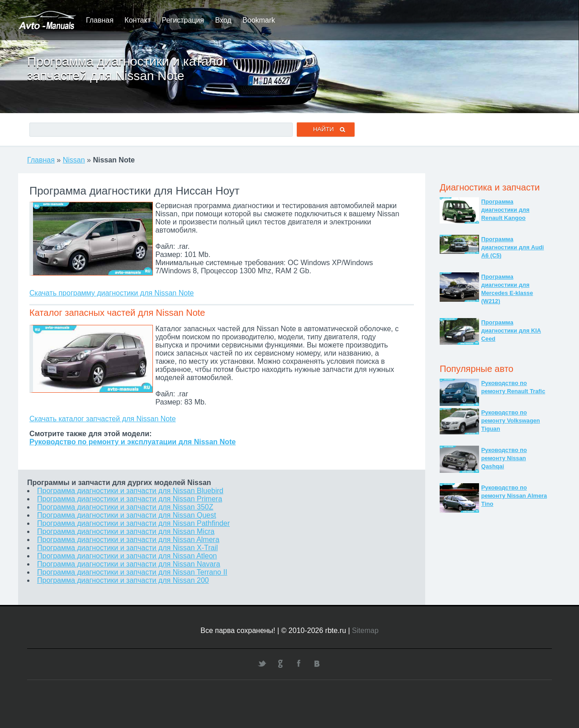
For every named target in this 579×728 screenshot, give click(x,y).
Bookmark (259, 20)
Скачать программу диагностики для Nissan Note (112, 293)
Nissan (74, 160)
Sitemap (365, 630)
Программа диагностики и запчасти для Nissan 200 (123, 580)
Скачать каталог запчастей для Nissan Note (103, 419)
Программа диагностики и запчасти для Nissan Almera (128, 540)
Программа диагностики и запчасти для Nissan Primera (130, 499)
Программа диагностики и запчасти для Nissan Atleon (127, 556)
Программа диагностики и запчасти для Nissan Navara (129, 564)
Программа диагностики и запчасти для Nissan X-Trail (128, 548)
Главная (100, 20)
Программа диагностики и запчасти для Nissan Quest (127, 515)
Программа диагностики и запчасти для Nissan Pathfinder (133, 523)
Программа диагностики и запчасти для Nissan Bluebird (130, 491)
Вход (223, 20)
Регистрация (183, 20)
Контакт (138, 20)
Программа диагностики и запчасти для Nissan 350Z (125, 507)
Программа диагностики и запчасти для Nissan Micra (126, 531)
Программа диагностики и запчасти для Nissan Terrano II (132, 572)
